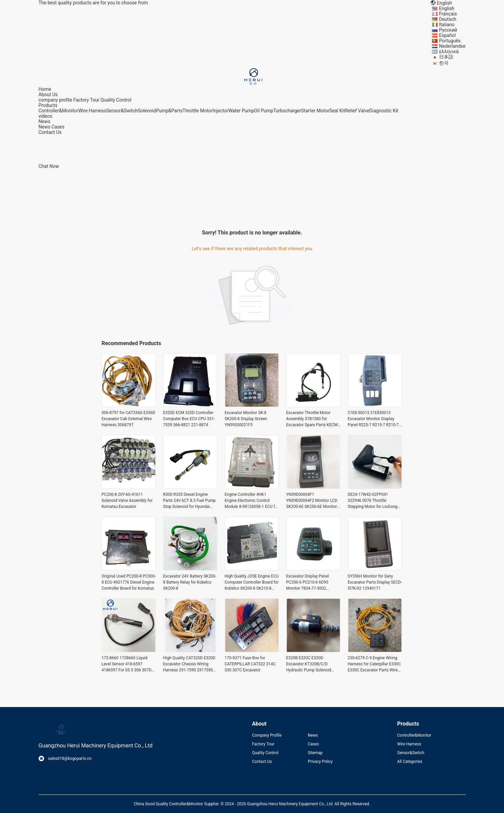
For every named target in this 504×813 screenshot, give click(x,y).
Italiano (447, 25)
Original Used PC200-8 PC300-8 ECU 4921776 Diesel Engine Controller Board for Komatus (129, 582)
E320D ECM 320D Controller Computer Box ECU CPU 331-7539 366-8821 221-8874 (189, 419)
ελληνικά (449, 51)
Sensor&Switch (122, 111)
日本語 (446, 57)
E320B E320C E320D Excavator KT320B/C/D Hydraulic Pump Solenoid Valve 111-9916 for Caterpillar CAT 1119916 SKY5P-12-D (313, 664)
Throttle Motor (198, 111)
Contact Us (262, 762)
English (447, 8)
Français (448, 14)
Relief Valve (357, 111)
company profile (55, 100)
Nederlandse (452, 46)
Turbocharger (287, 111)
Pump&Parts (169, 111)
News (45, 127)
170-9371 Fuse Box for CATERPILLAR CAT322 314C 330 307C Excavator (250, 664)
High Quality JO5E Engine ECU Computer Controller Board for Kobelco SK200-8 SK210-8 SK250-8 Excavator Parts (252, 583)
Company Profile (267, 735)
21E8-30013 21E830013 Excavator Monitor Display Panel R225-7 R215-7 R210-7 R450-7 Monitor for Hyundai (373, 419)
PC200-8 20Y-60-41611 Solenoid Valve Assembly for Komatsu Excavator (127, 501)
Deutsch (448, 19)
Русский (448, 30)
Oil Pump (264, 111)
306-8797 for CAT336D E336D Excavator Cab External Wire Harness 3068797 (128, 419)
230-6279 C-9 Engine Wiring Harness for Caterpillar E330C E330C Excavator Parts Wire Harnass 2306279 (374, 664)
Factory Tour (86, 100)
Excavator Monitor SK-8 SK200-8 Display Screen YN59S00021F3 (246, 419)
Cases (58, 127)
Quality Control (116, 100)
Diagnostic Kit (384, 111)
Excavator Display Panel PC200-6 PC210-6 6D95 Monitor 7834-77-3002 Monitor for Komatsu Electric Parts (312, 583)
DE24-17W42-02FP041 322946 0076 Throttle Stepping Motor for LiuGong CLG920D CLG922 (373, 501)
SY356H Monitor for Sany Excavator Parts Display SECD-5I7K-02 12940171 (375, 582)
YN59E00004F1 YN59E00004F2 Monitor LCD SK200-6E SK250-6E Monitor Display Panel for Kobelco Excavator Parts (312, 501)
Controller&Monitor (59, 111)
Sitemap (315, 753)
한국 (444, 63)
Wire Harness (92, 111)
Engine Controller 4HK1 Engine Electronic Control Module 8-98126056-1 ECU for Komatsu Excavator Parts (251, 501)
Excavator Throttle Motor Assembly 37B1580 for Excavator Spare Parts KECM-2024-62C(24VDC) (312, 419)
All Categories (410, 762)
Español (448, 35)
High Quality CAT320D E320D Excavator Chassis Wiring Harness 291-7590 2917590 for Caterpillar (189, 664)
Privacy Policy (320, 762)
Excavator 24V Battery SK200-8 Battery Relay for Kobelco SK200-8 (190, 582)
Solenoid (147, 111)
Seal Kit (337, 111)
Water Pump (241, 111)
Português (450, 41)
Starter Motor (315, 111)
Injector (220, 111)
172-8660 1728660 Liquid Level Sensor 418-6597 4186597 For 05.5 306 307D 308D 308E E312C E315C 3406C (126, 664)
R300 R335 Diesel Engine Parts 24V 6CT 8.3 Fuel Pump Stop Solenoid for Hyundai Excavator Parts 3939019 (189, 501)
